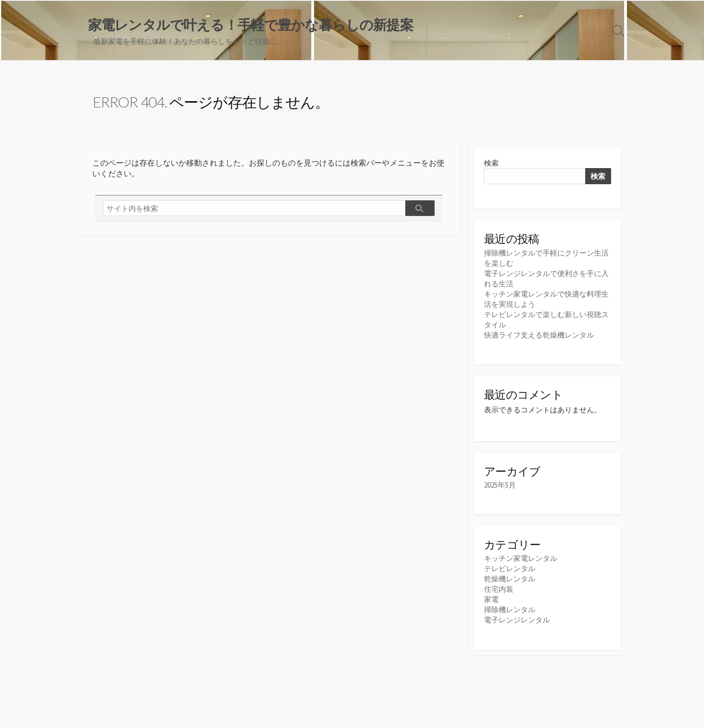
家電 (491, 599)
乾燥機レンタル (510, 579)
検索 (491, 163)
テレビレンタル (510, 568)
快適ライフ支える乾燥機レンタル (539, 335)
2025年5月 (500, 485)
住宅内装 (499, 589)
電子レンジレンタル (517, 620)
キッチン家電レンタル (521, 558)
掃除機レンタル (510, 610)
